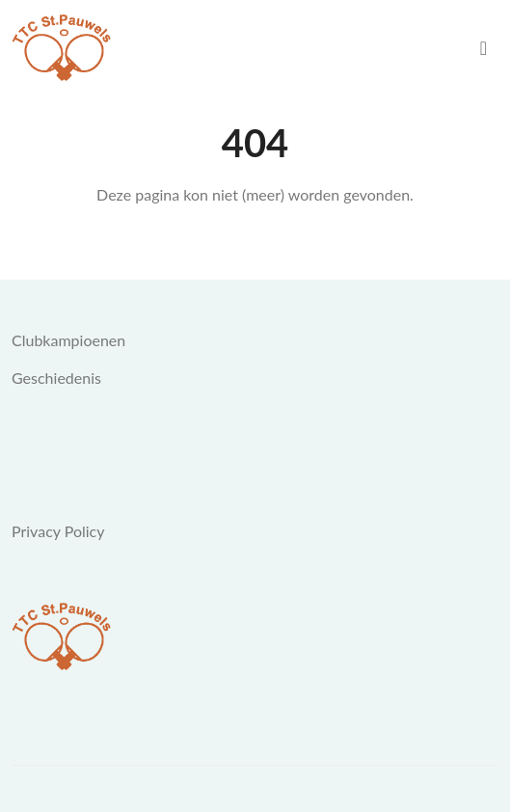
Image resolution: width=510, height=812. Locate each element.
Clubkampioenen (68, 340)
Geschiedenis (56, 378)
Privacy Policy (58, 531)
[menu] (483, 48)
